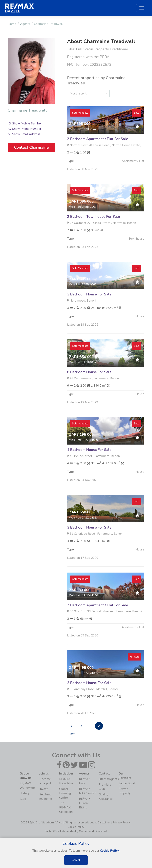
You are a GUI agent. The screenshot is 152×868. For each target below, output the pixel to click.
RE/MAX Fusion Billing (85, 803)
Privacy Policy (121, 823)
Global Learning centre (65, 793)
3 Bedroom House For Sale (89, 313)
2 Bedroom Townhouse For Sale (94, 235)
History (25, 793)
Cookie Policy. (110, 851)
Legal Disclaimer (100, 823)
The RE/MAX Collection (66, 807)
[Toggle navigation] (142, 8)
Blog (23, 799)
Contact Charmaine (31, 147)
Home (12, 24)
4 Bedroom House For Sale (89, 468)
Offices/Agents (109, 779)
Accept (76, 860)
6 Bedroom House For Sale (89, 390)
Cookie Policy (76, 827)
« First (72, 727)
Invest (44, 789)
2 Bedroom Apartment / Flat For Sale (98, 139)
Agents (25, 24)
